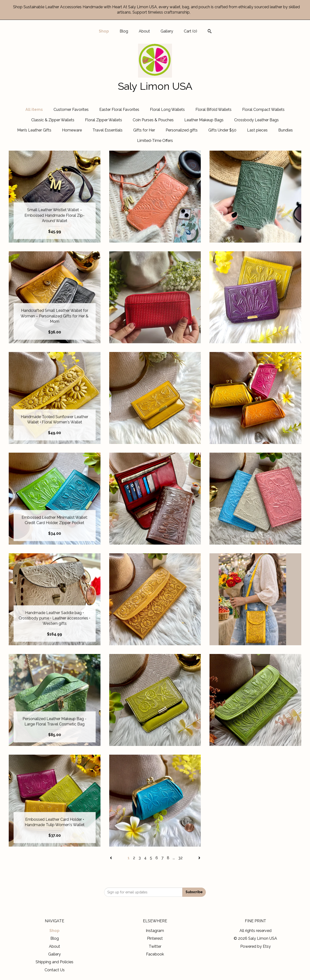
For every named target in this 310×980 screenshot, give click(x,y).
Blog (124, 31)
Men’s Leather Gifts (34, 130)
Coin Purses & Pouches (153, 120)
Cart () (190, 31)
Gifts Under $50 (222, 130)
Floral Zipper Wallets (104, 120)
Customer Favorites (71, 110)
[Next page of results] (199, 858)
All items (34, 110)
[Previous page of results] (111, 858)
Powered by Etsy (256, 946)
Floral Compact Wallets (263, 110)
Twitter (155, 946)
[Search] (210, 32)
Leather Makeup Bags (204, 120)
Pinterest (155, 938)
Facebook (155, 954)
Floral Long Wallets (167, 110)
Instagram (155, 931)
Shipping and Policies (54, 962)
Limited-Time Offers (155, 141)
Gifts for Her (144, 130)
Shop (104, 31)
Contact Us (55, 970)
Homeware (72, 130)
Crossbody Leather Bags (256, 120)
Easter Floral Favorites (119, 110)
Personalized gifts (182, 130)
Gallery (167, 31)
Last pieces (257, 130)
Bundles (286, 130)
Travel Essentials (108, 130)
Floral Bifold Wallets (213, 110)
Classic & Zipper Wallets (53, 120)
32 (180, 858)
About (144, 31)
